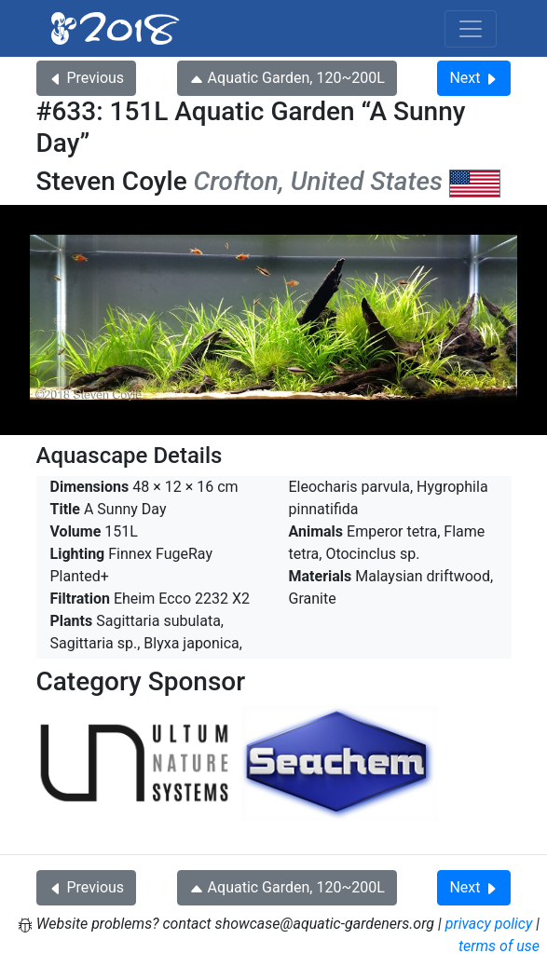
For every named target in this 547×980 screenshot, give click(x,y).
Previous (87, 78)
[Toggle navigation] (471, 29)
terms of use (499, 946)
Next (474, 78)
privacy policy (489, 924)
